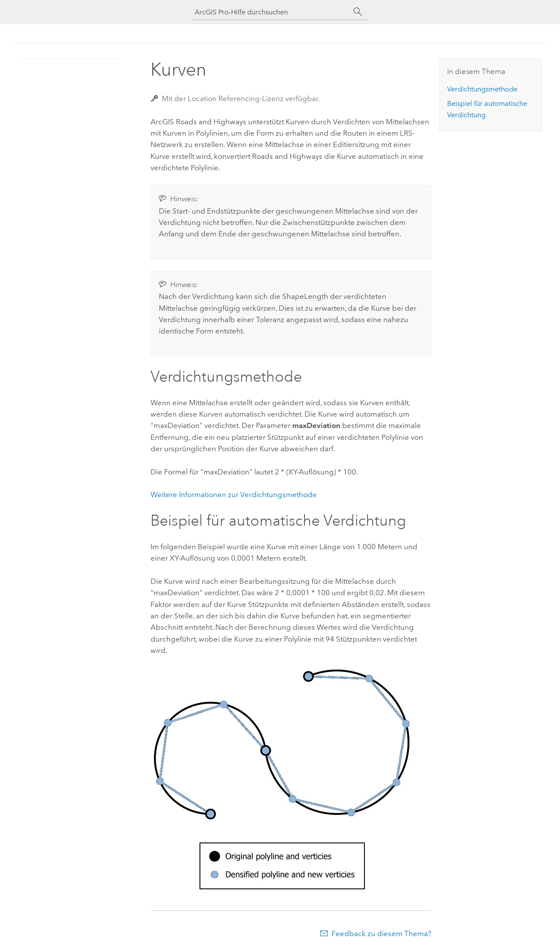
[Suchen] (358, 12)
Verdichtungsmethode (482, 89)
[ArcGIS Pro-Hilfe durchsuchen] (271, 12)
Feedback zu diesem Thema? (381, 933)
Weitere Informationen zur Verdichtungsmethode (234, 495)
